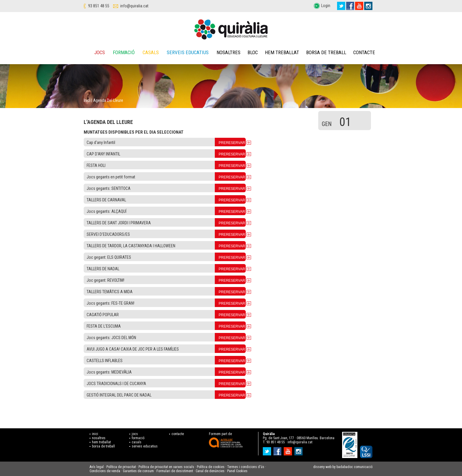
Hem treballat (282, 52)
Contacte (364, 52)
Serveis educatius (188, 52)
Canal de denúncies (210, 471)
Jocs (100, 52)
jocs (135, 434)
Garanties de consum (138, 471)
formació (138, 438)
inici (95, 434)
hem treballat (101, 442)
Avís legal (97, 467)
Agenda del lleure (108, 100)
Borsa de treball (326, 52)
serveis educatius (145, 446)
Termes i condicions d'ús (246, 467)
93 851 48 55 (99, 6)
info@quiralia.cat (134, 6)
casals (137, 442)
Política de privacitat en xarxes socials (166, 467)
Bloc (253, 52)
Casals (151, 52)
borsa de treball (103, 446)
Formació (124, 52)
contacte (178, 434)
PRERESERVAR (232, 143)
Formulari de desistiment (175, 471)
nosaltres (99, 438)
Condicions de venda (105, 471)
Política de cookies (211, 467)
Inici (87, 100)
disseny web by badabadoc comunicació (343, 467)
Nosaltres (228, 52)
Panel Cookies (237, 471)
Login (326, 6)
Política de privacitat (121, 467)
